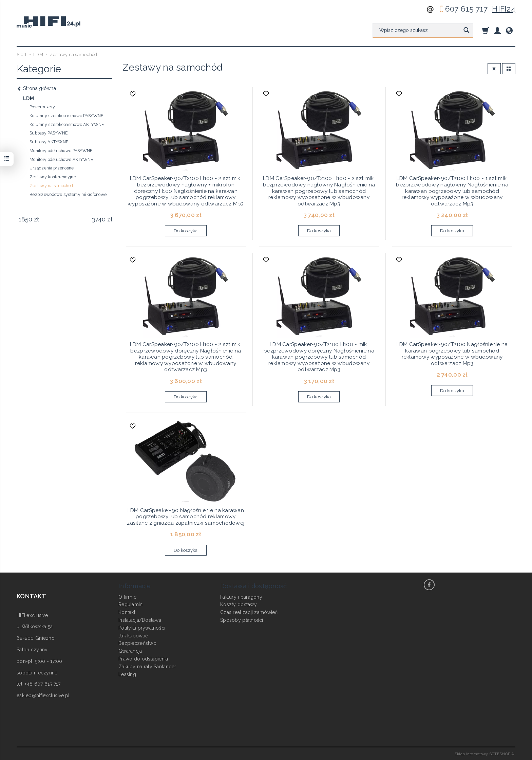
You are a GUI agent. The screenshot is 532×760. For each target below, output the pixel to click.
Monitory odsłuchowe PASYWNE (61, 151)
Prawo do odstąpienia (143, 658)
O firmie (127, 596)
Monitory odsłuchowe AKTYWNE (61, 160)
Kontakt (127, 612)
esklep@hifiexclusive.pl (43, 695)
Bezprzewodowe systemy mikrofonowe (68, 195)
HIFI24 (504, 9)
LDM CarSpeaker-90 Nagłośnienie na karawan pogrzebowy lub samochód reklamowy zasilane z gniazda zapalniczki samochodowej (186, 516)
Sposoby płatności (242, 619)
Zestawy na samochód (51, 186)
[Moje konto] (497, 30)
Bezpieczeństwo (137, 643)
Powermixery (42, 107)
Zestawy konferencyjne (53, 177)
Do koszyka (186, 231)
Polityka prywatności (142, 627)
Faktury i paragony (241, 596)
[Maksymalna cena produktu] (99, 219)
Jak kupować (133, 635)
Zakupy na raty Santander (147, 666)
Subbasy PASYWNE (49, 133)
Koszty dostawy (239, 604)
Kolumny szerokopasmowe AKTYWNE (67, 125)
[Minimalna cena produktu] (25, 219)
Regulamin (131, 604)
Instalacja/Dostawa (140, 619)
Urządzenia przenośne (52, 168)
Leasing (127, 674)
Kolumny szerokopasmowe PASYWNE (66, 116)
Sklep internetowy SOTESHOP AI (485, 753)
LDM (28, 98)
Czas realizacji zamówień (249, 612)
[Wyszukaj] (466, 31)
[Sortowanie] (494, 69)
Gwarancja (130, 651)
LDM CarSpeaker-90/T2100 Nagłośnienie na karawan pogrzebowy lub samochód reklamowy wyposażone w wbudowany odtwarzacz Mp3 (452, 354)
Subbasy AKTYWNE (49, 142)
